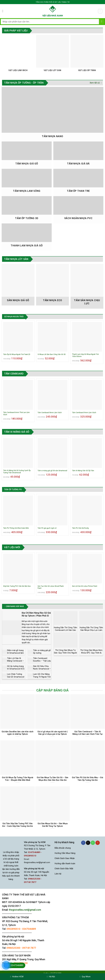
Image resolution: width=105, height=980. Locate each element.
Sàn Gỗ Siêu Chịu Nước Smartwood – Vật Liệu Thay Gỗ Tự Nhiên (42, 670)
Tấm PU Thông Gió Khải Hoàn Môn (16, 528)
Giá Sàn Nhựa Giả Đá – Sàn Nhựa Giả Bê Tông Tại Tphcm (53, 825)
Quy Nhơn (85, 977)
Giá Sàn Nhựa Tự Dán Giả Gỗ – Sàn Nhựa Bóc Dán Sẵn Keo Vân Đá (52, 779)
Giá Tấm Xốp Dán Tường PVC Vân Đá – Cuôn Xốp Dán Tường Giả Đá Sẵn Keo (17, 826)
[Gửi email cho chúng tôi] (88, 843)
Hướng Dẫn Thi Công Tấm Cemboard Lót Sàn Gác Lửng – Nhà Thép (65, 630)
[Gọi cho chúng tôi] (93, 843)
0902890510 (13, 929)
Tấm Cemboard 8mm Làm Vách (50, 413)
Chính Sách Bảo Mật (64, 869)
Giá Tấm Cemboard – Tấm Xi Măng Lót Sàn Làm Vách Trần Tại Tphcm (87, 734)
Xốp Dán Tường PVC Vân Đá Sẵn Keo (17, 586)
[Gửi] (102, 22)
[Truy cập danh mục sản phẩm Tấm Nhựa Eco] (53, 285)
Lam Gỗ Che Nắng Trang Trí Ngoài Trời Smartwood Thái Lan (42, 678)
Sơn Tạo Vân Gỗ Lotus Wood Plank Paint (51, 587)
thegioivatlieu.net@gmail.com (37, 862)
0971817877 (29, 948)
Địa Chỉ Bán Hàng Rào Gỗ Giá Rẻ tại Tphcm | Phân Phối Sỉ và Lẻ (36, 616)
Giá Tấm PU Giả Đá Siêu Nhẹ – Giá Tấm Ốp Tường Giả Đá (87, 779)
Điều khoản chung (63, 848)
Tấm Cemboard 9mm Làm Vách (84, 413)
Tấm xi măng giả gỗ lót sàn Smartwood (52, 471)
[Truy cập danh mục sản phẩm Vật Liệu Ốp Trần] (87, 55)
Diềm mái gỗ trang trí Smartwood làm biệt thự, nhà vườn (15, 653)
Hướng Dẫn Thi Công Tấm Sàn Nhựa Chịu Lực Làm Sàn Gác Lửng (91, 630)
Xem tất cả (96, 83)
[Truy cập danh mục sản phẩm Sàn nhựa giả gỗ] (18, 285)
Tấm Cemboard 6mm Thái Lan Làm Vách (16, 414)
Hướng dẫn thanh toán (65, 864)
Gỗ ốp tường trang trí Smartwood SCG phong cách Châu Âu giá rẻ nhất (16, 670)
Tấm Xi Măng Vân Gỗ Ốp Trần (83, 471)
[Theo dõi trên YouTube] (98, 843)
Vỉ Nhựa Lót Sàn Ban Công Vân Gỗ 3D (52, 354)
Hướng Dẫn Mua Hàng (65, 853)
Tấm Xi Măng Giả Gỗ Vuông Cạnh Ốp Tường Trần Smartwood (17, 472)
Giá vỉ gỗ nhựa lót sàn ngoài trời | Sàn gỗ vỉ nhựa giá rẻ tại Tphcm (52, 733)
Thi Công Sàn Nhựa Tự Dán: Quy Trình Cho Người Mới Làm (65, 653)
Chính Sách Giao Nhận (65, 858)
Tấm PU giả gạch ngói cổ (47, 528)
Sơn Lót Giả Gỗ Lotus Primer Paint (85, 586)
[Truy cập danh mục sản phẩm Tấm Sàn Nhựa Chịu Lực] (87, 286)
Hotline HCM (17, 977)
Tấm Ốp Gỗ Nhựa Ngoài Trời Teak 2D (17, 354)
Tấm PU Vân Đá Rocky (80, 528)
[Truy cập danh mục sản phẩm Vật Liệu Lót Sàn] (53, 55)
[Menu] (4, 11)
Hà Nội (51, 977)
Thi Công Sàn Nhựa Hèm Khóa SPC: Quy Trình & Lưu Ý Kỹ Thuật (91, 653)
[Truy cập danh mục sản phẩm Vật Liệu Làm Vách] (18, 55)
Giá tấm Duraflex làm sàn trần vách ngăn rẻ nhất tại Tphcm (17, 733)
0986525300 (13, 948)
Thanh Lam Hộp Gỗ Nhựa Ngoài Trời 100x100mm (85, 355)
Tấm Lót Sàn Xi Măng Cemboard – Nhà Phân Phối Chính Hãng (15, 662)
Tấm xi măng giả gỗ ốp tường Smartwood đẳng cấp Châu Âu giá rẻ (42, 654)
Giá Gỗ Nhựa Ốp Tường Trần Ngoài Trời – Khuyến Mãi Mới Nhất (18, 779)
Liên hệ (58, 874)
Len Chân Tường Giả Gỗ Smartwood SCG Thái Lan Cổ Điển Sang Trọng (16, 678)
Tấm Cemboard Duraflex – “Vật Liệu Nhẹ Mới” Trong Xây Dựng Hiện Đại (42, 662)
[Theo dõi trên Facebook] (83, 843)
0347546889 (29, 929)
